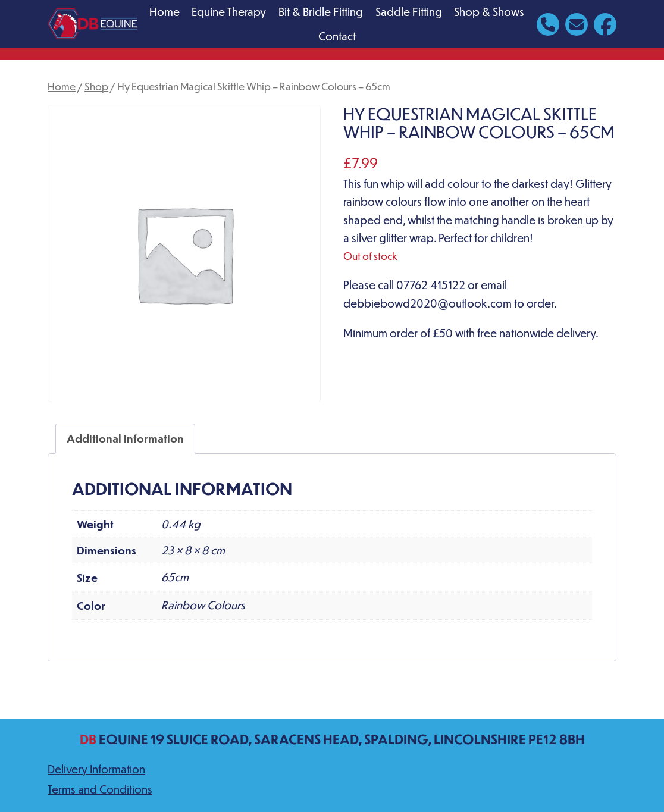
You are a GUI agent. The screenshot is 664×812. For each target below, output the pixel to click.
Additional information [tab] (125, 438)
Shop (96, 86)
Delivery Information (96, 769)
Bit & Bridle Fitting (321, 12)
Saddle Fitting (409, 12)
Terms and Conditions (100, 789)
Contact (337, 36)
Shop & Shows (489, 12)
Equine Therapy (229, 12)
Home (165, 12)
